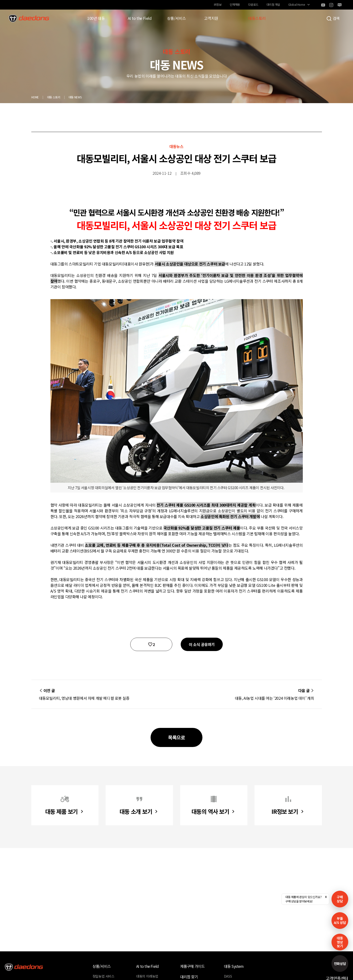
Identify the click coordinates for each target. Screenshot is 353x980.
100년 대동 (96, 18)
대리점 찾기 (189, 977)
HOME (35, 97)
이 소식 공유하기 (202, 644)
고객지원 (211, 18)
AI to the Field (140, 18)
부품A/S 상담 (340, 920)
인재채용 (235, 4)
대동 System (234, 966)
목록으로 (176, 737)
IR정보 (218, 4)
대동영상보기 (340, 942)
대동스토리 (257, 18)
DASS (228, 976)
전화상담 (340, 964)
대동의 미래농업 (147, 976)
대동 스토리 (54, 97)
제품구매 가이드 (193, 966)
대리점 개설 (273, 4)
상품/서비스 (176, 18)
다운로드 (253, 4)
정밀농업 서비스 (103, 976)
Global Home (297, 4)
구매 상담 (340, 899)
